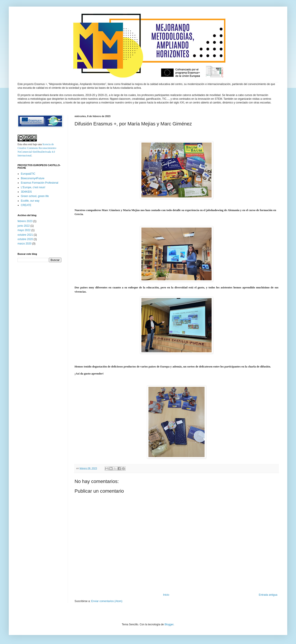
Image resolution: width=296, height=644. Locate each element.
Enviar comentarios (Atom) (107, 601)
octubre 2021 (25, 235)
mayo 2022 (24, 230)
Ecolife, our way (30, 201)
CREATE (26, 205)
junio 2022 (24, 226)
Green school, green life (35, 196)
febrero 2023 (25, 221)
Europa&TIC (28, 174)
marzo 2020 (24, 244)
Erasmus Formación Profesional (40, 183)
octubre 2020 (25, 239)
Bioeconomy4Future (33, 178)
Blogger (169, 624)
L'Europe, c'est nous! (33, 187)
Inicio (166, 595)
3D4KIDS (26, 192)
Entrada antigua (268, 595)
